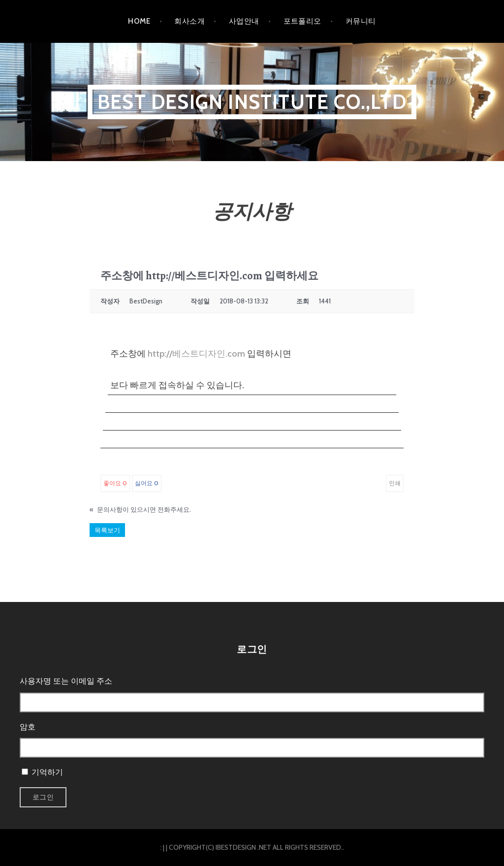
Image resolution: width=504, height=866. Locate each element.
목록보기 (107, 530)
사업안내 (244, 21)
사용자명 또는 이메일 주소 (66, 681)
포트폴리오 (302, 21)
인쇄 (395, 483)
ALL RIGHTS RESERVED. (308, 847)
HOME (139, 21)
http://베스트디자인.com (196, 354)
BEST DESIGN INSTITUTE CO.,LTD (252, 102)
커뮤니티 (361, 21)
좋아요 (115, 483)
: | (162, 847)
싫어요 (147, 483)
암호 (28, 727)
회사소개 (189, 21)
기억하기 (47, 772)
